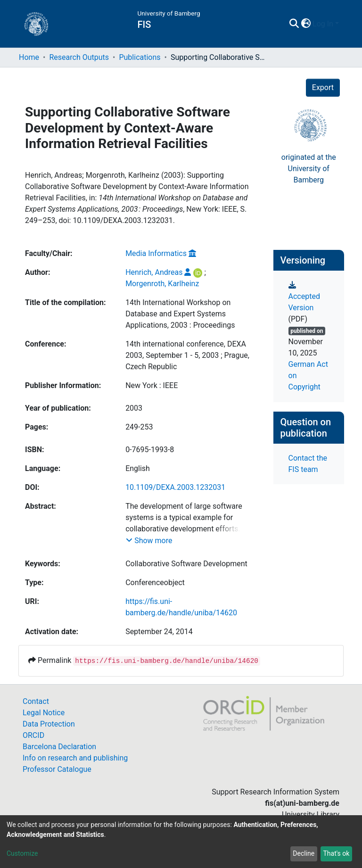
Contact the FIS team (308, 464)
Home (29, 57)
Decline (304, 853)
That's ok (336, 853)
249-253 (139, 427)
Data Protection (49, 724)
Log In (323, 24)
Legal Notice (44, 713)
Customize (22, 853)
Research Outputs (79, 57)
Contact (36, 701)
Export (323, 87)
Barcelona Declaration (59, 747)
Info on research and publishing (75, 758)
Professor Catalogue (57, 769)
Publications (140, 57)
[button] (306, 24)
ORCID (33, 735)
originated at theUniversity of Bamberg (309, 169)
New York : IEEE (152, 385)
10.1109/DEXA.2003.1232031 (175, 487)
